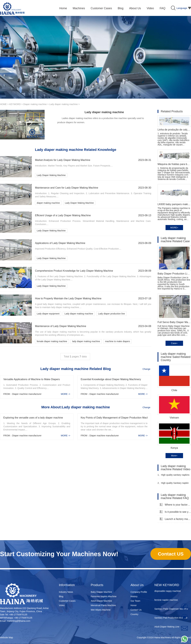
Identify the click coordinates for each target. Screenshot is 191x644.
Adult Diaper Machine (101, 601)
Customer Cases (67, 601)
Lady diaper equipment (48, 314)
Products (97, 585)
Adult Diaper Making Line (167, 627)
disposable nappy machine (168, 592)
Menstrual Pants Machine (103, 605)
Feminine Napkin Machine (104, 596)
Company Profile (139, 592)
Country (134, 614)
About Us (137, 585)
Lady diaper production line (111, 314)
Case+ (174, 343)
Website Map (6, 637)
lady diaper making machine (86, 341)
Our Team (135, 601)
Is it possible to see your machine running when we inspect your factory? (175, 512)
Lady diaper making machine (63, 104)
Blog (61, 596)
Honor (134, 605)
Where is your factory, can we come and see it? (175, 505)
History (134, 596)
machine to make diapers (117, 341)
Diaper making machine (35, 104)
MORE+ (174, 228)
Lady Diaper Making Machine (51, 175)
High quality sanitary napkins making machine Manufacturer (173, 476)
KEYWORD (15, 104)
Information (67, 585)
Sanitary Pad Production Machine (171, 619)
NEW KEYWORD (167, 585)
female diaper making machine (52, 341)
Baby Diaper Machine (101, 592)
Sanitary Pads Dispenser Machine (171, 610)
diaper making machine (48, 203)
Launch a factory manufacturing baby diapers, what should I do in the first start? (175, 519)
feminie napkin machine (166, 601)
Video (62, 605)
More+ (174, 456)
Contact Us (136, 610)
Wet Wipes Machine (101, 610)
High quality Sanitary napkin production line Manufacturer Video (173, 484)
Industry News (66, 592)
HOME (3, 104)
